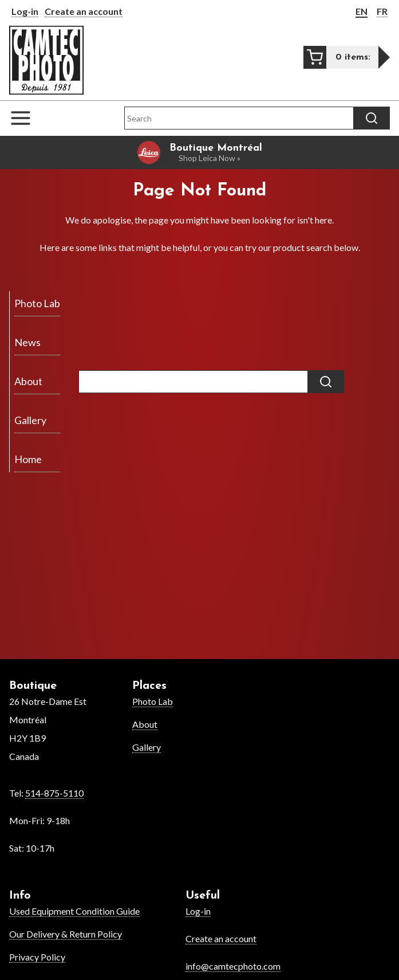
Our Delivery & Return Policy (66, 934)
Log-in (25, 11)
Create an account (84, 11)
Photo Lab (153, 701)
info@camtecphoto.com (233, 966)
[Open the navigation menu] (26, 118)
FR (382, 11)
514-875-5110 (54, 793)
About (145, 724)
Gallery (147, 747)
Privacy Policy (37, 957)
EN (362, 11)
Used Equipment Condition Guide (74, 911)
